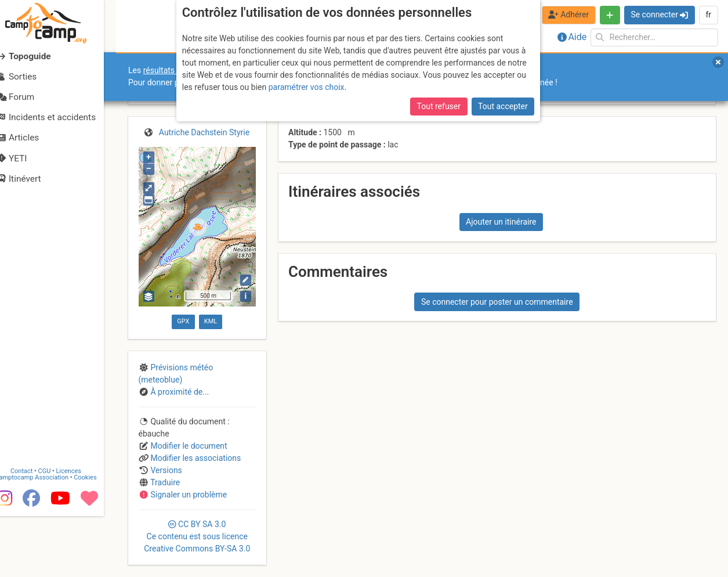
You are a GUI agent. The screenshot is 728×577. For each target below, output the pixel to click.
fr (708, 15)
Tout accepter (503, 106)
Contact (34, 532)
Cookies (97, 538)
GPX (183, 321)
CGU (57, 532)
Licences (81, 532)
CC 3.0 (197, 536)
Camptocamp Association (44, 538)
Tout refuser (439, 106)
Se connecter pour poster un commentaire (497, 302)
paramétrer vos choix (307, 87)
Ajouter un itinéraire (501, 222)
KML (211, 321)
